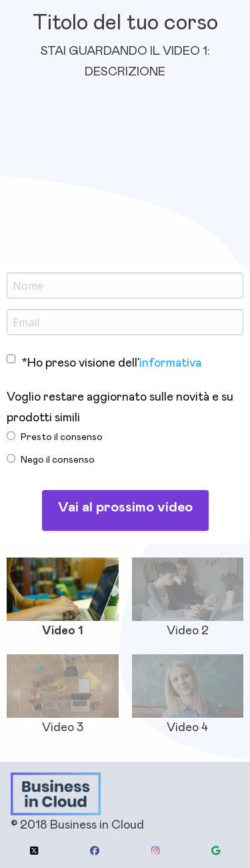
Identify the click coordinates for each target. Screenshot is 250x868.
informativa (170, 363)
